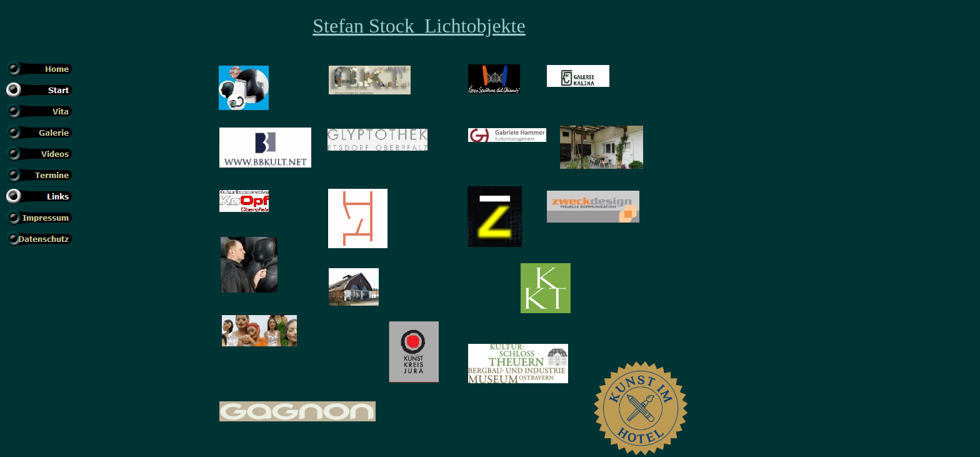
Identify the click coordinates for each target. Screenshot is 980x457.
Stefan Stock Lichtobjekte (419, 26)
